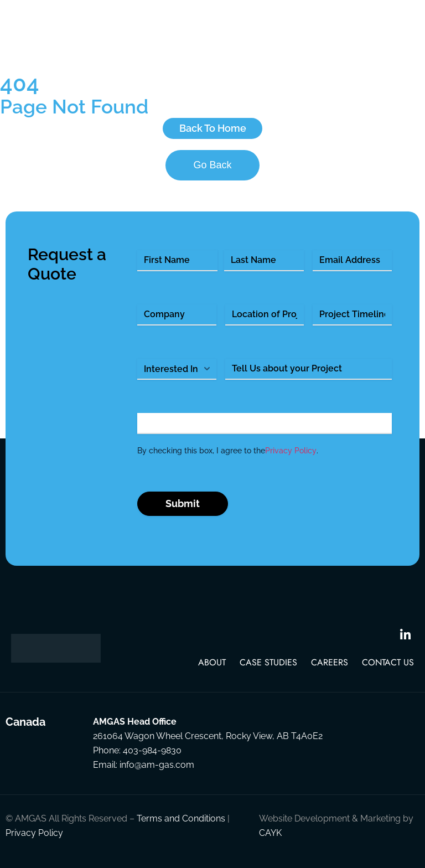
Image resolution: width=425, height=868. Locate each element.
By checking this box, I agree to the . (228, 451)
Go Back (212, 165)
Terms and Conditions (181, 818)
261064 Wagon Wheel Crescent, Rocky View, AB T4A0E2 (208, 736)
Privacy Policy (291, 451)
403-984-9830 (152, 750)
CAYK (270, 833)
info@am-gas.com (157, 765)
